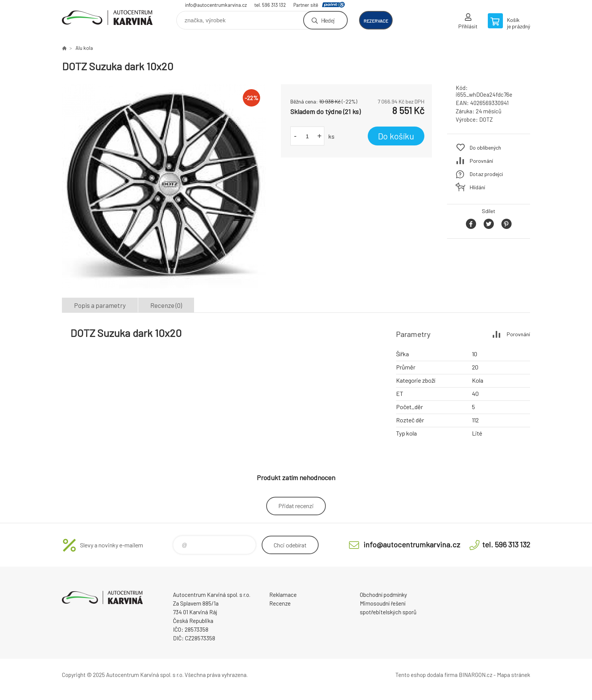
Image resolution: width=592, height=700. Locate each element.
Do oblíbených (485, 148)
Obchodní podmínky (383, 595)
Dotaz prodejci (486, 174)
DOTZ (486, 119)
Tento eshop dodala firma (426, 675)
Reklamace (283, 595)
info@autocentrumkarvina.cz (216, 5)
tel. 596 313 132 (270, 5)
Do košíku (396, 136)
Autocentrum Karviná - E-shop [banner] (107, 18)
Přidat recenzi (296, 506)
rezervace (376, 21)
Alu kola (84, 48)
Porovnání (481, 161)
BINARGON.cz (476, 675)
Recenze (280, 603)
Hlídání (477, 187)
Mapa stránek (513, 675)
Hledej (328, 20)
